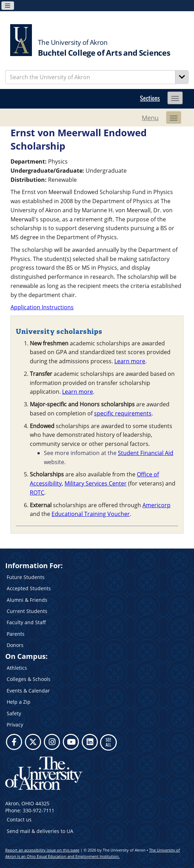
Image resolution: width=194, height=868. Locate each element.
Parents (16, 634)
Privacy (15, 725)
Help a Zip (19, 702)
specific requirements (123, 413)
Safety (14, 713)
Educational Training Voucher (91, 514)
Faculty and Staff (26, 622)
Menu (150, 118)
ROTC (37, 492)
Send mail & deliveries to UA (40, 831)
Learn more (130, 361)
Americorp (156, 505)
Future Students (26, 577)
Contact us (19, 819)
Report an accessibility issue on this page (42, 850)
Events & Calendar (28, 691)
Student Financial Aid (146, 453)
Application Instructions (42, 307)
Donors (15, 645)
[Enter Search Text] (90, 77)
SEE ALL (108, 742)
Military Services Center (96, 483)
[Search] (182, 77)
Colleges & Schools (29, 679)
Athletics (17, 668)
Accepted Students (29, 588)
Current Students (27, 611)
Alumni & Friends (27, 600)
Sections (150, 98)
